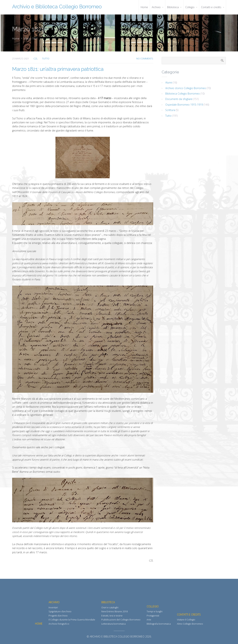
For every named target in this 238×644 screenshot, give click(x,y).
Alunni (169, 82)
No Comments (145, 59)
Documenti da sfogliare (179, 99)
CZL (36, 59)
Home (16, 38)
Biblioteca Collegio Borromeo (183, 94)
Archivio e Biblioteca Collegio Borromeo (57, 7)
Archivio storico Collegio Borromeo (186, 88)
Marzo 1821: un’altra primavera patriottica (58, 69)
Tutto (46, 59)
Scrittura (170, 110)
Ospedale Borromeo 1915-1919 (184, 105)
